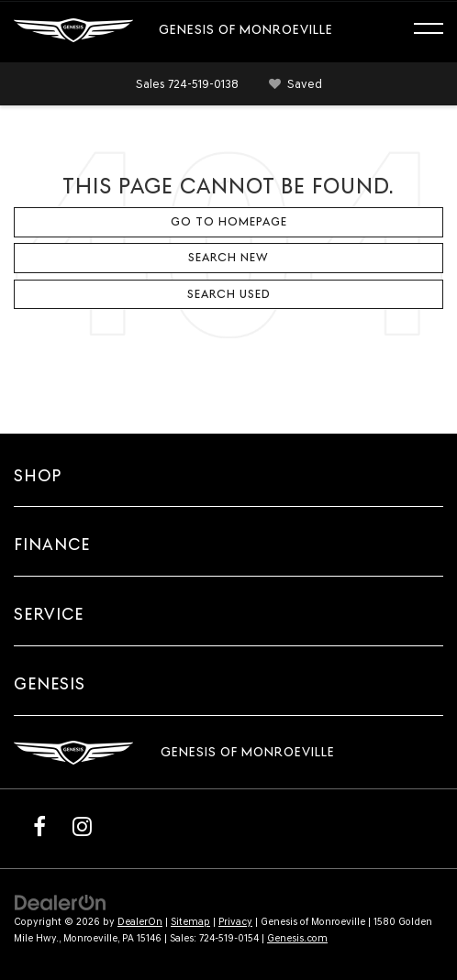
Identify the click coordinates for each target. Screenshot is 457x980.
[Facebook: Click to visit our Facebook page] (39, 826)
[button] (187, 84)
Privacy (235, 922)
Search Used (229, 294)
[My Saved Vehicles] (292, 85)
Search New (228, 257)
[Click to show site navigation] (437, 31)
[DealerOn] (61, 902)
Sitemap (190, 922)
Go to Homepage (229, 221)
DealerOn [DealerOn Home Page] (140, 922)
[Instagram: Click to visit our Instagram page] (82, 826)
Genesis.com (297, 938)
